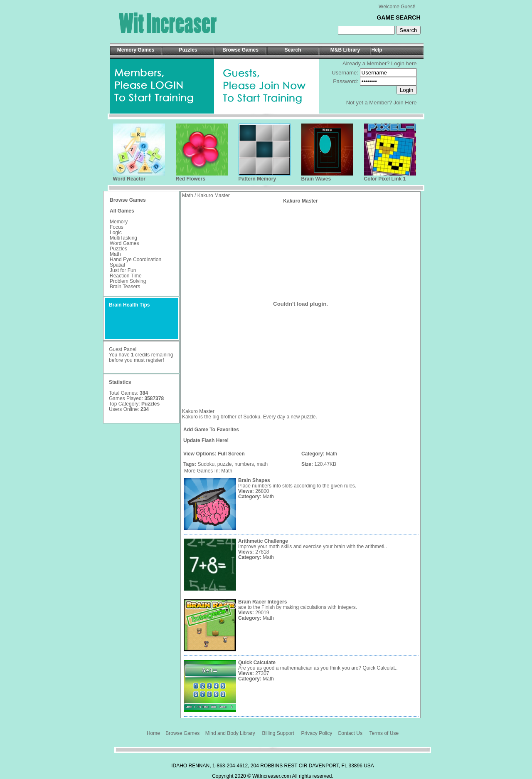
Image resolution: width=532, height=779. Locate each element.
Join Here (405, 103)
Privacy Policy (317, 733)
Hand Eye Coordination (135, 260)
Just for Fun (123, 270)
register (154, 360)
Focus (117, 227)
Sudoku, (207, 464)
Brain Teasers (125, 287)
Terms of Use (384, 733)
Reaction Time (126, 276)
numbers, (245, 464)
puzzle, (225, 464)
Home (153, 733)
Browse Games (182, 733)
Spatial (117, 265)
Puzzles (118, 249)
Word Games (124, 243)
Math (115, 254)
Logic (116, 232)
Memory (119, 222)
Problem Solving (128, 281)
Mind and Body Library (230, 733)
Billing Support (278, 733)
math (262, 464)
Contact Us (350, 733)
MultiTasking (123, 238)
